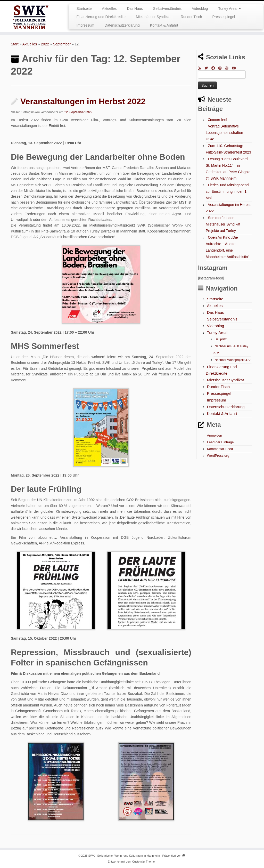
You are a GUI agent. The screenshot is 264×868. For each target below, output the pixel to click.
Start (15, 44)
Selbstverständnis (167, 9)
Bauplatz (221, 339)
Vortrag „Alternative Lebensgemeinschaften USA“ (224, 133)
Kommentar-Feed (220, 449)
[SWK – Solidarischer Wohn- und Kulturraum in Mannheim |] (31, 17)
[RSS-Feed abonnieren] (201, 68)
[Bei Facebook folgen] (215, 68)
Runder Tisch (191, 17)
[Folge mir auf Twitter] (208, 68)
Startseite (84, 9)
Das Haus (135, 9)
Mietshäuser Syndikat (153, 17)
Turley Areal (229, 9)
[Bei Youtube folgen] (236, 68)
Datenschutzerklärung (122, 25)
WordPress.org (218, 456)
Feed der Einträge (220, 442)
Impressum (85, 25)
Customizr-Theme (143, 862)
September (62, 44)
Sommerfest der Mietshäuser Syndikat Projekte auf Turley (223, 224)
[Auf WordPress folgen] (228, 68)
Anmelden (215, 435)
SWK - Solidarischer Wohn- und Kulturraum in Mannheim (124, 856)
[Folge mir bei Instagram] (222, 68)
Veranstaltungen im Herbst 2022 (83, 101)
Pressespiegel (224, 17)
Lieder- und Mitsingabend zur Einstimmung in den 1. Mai (227, 191)
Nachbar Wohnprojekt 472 (233, 360)
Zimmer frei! (218, 119)
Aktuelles (109, 9)
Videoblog (200, 9)
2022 (45, 44)
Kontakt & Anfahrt (164, 25)
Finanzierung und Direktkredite (101, 17)
